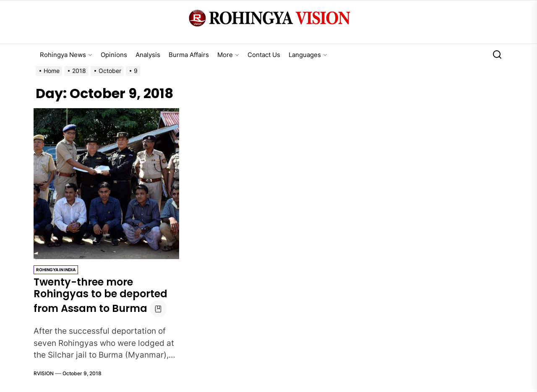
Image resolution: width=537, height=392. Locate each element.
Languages (308, 55)
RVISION (44, 373)
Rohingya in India (56, 270)
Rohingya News (66, 55)
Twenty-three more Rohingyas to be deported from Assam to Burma (100, 295)
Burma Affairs (189, 55)
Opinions (114, 55)
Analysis (148, 55)
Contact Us (264, 55)
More (228, 55)
